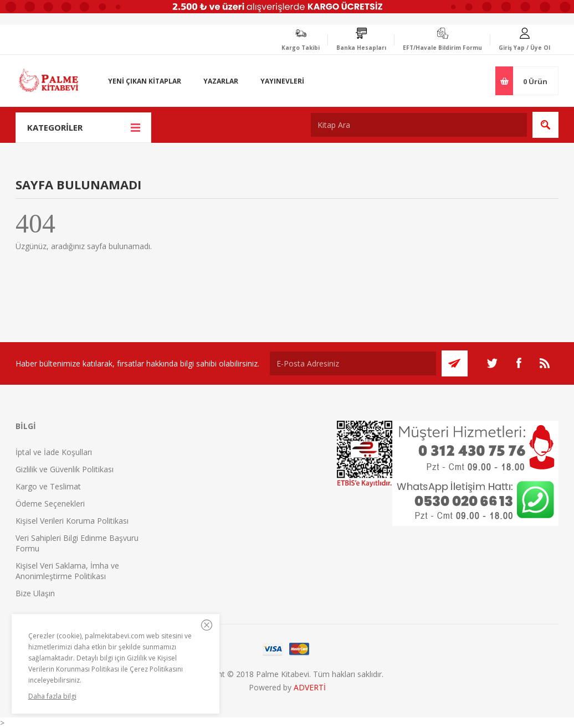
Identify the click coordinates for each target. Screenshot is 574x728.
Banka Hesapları (361, 48)
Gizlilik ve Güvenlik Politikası (65, 469)
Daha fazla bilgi (52, 696)
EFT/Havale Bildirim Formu (442, 48)
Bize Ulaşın (35, 593)
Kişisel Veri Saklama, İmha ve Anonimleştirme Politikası (67, 571)
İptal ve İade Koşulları (54, 452)
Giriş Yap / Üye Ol (524, 48)
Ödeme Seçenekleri (50, 504)
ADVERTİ (310, 687)
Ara (545, 125)
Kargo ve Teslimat (48, 486)
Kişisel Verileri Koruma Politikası (72, 521)
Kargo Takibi (301, 48)
